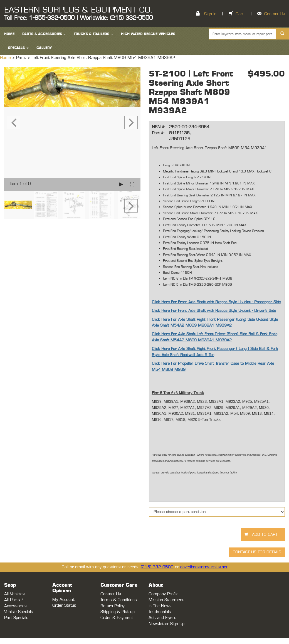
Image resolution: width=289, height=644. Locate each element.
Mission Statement (166, 600)
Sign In (210, 14)
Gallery (44, 48)
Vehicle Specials (19, 612)
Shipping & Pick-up (118, 612)
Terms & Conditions (119, 600)
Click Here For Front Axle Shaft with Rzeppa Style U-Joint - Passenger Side (216, 302)
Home (6, 58)
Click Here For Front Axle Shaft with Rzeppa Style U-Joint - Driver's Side (214, 311)
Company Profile (164, 594)
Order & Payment (117, 618)
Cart (240, 14)
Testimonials (160, 612)
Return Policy (113, 606)
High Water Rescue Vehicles (148, 34)
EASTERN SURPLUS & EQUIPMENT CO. (78, 10)
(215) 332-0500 (157, 567)
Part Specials (16, 618)
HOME (9, 34)
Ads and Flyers (162, 618)
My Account (63, 600)
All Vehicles (14, 594)
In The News (160, 606)
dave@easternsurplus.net (204, 567)
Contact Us (275, 14)
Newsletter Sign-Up (166, 624)
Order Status (64, 605)
